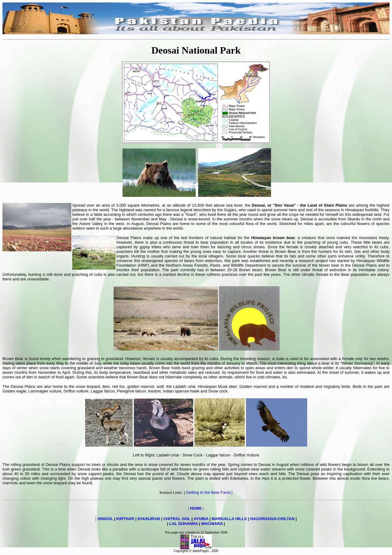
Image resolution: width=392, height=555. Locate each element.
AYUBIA (201, 519)
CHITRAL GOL (177, 519)
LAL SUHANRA (184, 524)
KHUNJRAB (149, 519)
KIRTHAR (125, 519)
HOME (196, 508)
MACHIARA (212, 524)
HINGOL (105, 519)
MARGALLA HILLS (229, 519)
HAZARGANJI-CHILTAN (272, 519)
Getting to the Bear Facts (208, 492)
